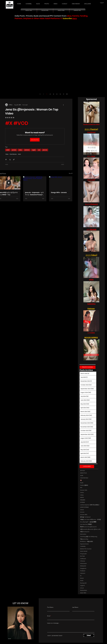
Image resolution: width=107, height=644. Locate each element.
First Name (50, 607)
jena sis (45, 150)
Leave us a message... (53, 623)
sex (39, 150)
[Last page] (67, 94)
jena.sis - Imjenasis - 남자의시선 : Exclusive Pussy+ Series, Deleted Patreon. (34, 194)
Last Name (75, 607)
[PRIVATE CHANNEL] (88, 367)
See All (71, 173)
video (20, 150)
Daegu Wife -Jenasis (59, 192)
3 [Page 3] (53, 94)
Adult (19, 154)
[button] (65, 3)
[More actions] (63, 105)
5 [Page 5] (60, 94)
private (14, 150)
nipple (34, 150)
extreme (27, 150)
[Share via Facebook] (6, 160)
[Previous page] (43, 94)
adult (8, 150)
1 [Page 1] (47, 94)
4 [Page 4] (57, 94)
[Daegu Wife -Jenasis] (61, 183)
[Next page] (64, 94)
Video (7, 154)
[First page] (40, 94)
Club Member (13, 154)
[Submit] (89, 635)
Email (49, 616)
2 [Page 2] (50, 94)
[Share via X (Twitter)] (10, 160)
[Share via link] (14, 160)
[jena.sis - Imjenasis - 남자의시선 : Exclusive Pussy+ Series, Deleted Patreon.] (35, 183)
